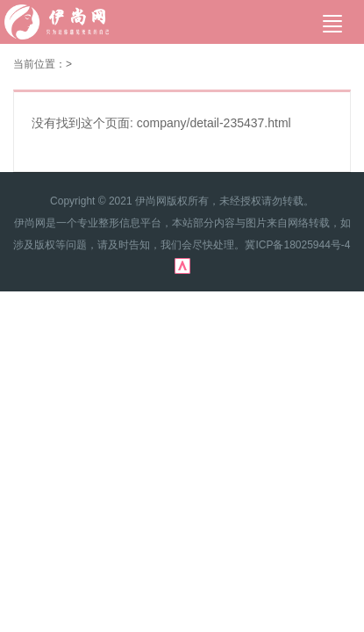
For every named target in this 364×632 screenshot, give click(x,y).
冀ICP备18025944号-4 (297, 245)
